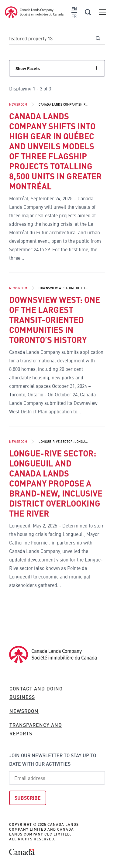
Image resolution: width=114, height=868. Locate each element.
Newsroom (18, 104)
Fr (74, 16)
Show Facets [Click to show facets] (28, 68)
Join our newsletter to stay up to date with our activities (53, 759)
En (74, 8)
